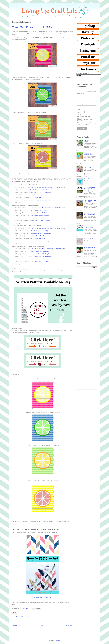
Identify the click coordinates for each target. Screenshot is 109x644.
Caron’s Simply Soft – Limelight (42, 221)
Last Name (80, 104)
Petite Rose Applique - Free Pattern (90, 167)
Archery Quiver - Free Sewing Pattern (90, 248)
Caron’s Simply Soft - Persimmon (43, 256)
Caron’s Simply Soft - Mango (39, 236)
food (25, 617)
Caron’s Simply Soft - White (38, 197)
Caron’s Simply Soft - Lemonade (43, 195)
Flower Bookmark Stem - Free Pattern (90, 201)
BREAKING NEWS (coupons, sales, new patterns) (86, 124)
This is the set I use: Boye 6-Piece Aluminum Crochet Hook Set (48, 187)
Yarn (31, 617)
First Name (80, 99)
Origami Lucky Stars (89, 239)
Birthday (79, 110)
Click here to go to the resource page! (43, 598)
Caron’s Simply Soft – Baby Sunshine (44, 200)
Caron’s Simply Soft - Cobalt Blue (39, 210)
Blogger (58, 640)
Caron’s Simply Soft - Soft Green (42, 233)
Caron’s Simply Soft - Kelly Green (39, 215)
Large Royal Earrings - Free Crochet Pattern (90, 214)
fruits (28, 617)
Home (43, 625)
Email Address (82, 94)
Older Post (69, 625)
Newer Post (16, 625)
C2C (22, 617)
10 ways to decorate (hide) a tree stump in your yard (90, 189)
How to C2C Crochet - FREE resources (90, 227)
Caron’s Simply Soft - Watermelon (39, 190)
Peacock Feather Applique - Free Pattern (90, 154)
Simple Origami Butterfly (90, 179)
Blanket (18, 617)
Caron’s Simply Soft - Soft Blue (41, 213)
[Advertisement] (87, 301)
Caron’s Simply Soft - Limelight (39, 231)
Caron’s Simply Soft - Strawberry (42, 192)
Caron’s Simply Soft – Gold (41, 241)
